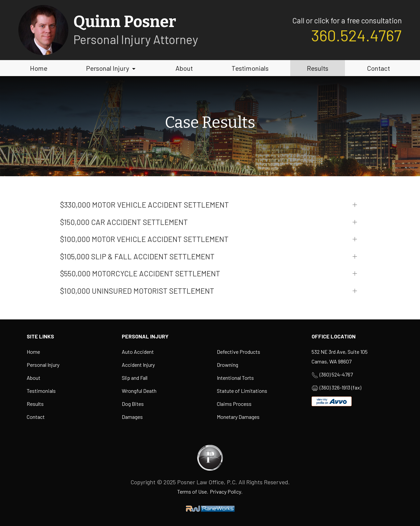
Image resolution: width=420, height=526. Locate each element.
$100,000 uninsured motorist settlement (137, 291)
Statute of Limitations (242, 391)
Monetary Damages (238, 417)
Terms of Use (192, 491)
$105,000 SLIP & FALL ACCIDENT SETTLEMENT (137, 256)
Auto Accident (138, 352)
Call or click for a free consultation (347, 20)
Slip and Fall (135, 378)
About (184, 68)
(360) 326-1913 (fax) (340, 387)
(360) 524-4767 (336, 374)
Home (39, 68)
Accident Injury (138, 365)
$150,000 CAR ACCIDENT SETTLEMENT (124, 222)
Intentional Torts (235, 378)
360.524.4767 (356, 35)
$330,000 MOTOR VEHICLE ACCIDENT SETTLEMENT (144, 205)
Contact (378, 68)
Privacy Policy (226, 491)
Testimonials (250, 68)
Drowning (228, 365)
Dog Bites (133, 404)
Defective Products (239, 352)
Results (318, 68)
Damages (132, 417)
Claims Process (234, 404)
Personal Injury (112, 68)
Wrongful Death (139, 391)
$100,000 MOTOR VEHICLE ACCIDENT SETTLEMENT (144, 239)
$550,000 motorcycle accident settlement (140, 273)
